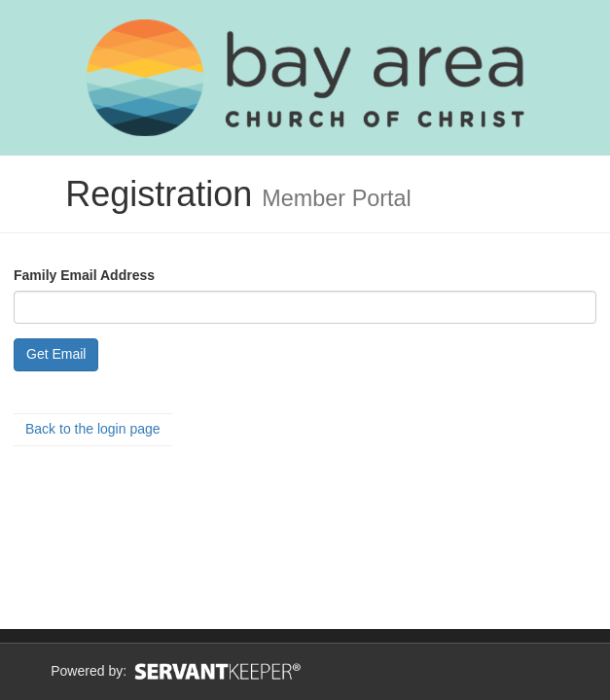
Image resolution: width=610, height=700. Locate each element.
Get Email (56, 354)
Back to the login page (93, 429)
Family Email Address (84, 275)
